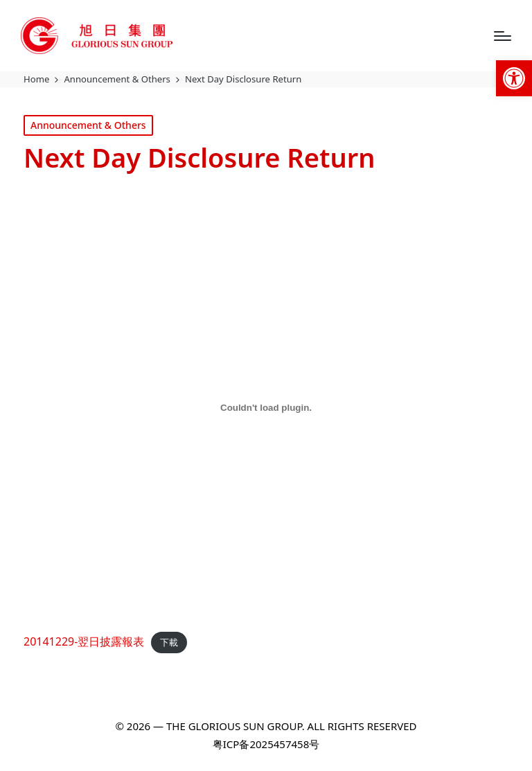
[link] (514, 78)
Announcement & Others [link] (88, 125)
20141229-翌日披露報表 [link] (84, 641)
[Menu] (503, 36)
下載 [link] (169, 642)
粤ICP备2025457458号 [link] (266, 744)
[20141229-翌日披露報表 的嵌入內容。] (266, 408)
